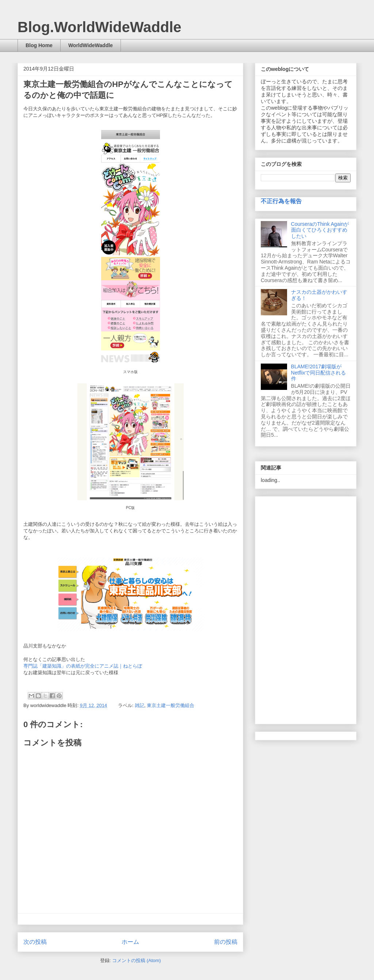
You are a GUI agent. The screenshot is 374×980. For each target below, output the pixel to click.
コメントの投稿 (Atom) (137, 960)
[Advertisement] (306, 609)
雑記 (140, 705)
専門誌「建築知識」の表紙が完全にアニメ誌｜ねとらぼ (83, 666)
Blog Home (39, 45)
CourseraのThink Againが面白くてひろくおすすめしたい (320, 230)
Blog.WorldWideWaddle (100, 27)
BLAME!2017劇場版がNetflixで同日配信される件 (319, 373)
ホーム (130, 942)
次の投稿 (35, 942)
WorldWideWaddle (91, 45)
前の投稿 (226, 942)
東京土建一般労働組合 (171, 705)
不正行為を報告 (281, 201)
